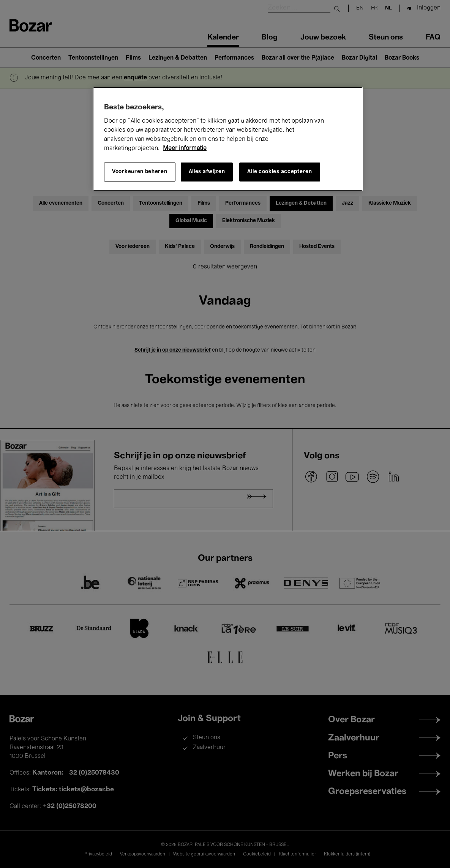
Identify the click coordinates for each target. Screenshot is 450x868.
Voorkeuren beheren (140, 172)
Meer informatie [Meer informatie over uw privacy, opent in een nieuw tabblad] (185, 148)
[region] (228, 139)
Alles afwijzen (207, 172)
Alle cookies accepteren (279, 172)
